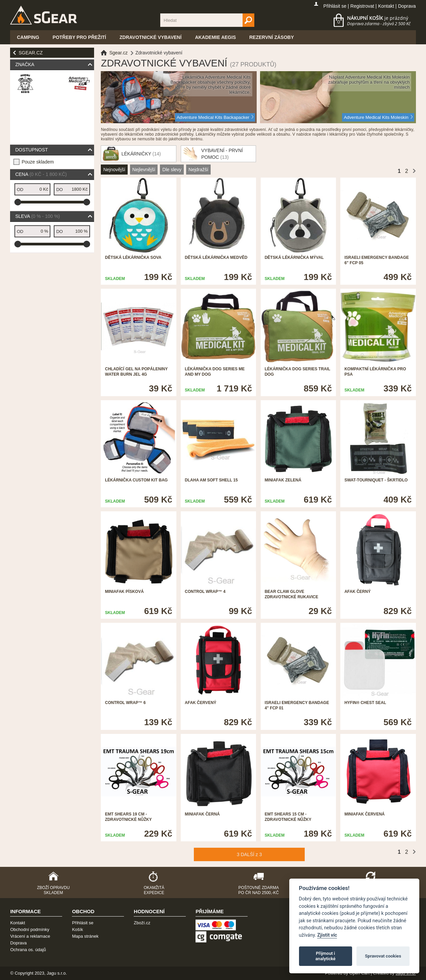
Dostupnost (31, 150)
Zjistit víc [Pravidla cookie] (327, 935)
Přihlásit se (335, 6)
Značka (25, 64)
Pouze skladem (38, 162)
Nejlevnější (144, 170)
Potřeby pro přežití (79, 37)
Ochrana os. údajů (28, 950)
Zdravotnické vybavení (151, 37)
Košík (77, 929)
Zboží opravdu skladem (53, 890)
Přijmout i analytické (326, 956)
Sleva (37, 216)
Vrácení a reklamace (30, 936)
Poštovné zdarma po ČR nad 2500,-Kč (259, 890)
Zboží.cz (142, 923)
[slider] (18, 202)
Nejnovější (114, 170)
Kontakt (386, 6)
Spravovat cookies (383, 956)
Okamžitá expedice (154, 890)
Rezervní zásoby (272, 37)
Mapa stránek (85, 936)
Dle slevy (172, 170)
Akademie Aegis (215, 37)
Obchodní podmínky (30, 929)
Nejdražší (198, 170)
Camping (28, 37)
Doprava (407, 6)
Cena (41, 174)
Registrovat (362, 6)
